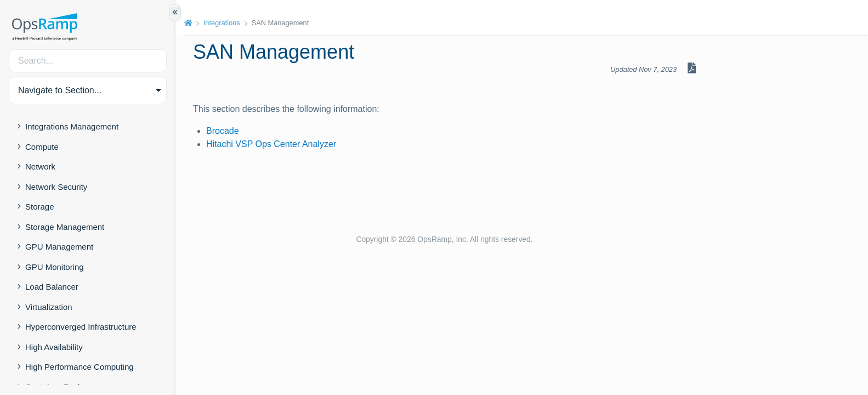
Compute (42, 147)
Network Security (56, 187)
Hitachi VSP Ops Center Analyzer (271, 144)
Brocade (223, 131)
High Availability (54, 347)
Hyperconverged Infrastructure (81, 327)
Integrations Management (72, 126)
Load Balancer (52, 287)
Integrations (222, 23)
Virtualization (49, 307)
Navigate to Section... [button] (60, 90)
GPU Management (59, 247)
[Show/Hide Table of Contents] (175, 13)
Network (40, 167)
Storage (40, 207)
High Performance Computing (80, 367)
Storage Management (65, 227)
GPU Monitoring (55, 267)
